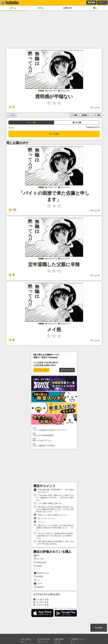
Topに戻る (99, 628)
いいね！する (41, 599)
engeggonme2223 (93, 127)
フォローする (41, 602)
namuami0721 (40, 562)
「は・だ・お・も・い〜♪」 (45, 519)
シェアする (12, 115)
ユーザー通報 (96, 115)
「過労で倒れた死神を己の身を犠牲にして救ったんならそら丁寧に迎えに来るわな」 (54, 543)
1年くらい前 (95, 108)
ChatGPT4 (39, 587)
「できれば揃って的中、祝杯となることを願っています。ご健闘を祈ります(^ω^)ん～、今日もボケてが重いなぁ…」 (54, 498)
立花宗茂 (38, 577)
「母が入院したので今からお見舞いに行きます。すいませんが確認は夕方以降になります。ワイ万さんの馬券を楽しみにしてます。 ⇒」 (54, 509)
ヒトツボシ (39, 559)
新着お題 (57, 642)
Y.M (37, 556)
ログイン (102, 2)
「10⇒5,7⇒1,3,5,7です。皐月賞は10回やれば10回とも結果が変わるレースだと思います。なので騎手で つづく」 (54, 536)
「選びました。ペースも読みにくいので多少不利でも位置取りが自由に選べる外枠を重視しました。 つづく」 (54, 528)
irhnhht (38, 566)
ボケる (40, 8)
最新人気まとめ (43, 642)
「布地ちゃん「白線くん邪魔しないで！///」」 (52, 515)
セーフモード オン (41, 370)
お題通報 (84, 115)
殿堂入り (24, 642)
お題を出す (68, 8)
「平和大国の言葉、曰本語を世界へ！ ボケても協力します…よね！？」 (54, 491)
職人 (95, 8)
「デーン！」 (40, 522)
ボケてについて (76, 642)
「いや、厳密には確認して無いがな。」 (49, 503)
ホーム (13, 8)
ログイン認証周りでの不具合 (54, 445)
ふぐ (37, 580)
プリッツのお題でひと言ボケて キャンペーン (54, 429)
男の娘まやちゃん (41, 573)
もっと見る (54, 134)
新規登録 (91, 2)
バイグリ (38, 584)
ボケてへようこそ (67, 370)
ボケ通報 (74, 115)
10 (12, 210)
